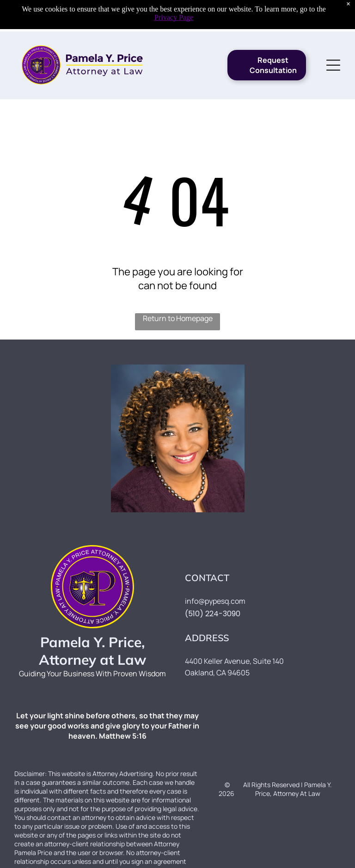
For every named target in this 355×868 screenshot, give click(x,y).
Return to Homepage (178, 318)
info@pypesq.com (215, 601)
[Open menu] (333, 34)
